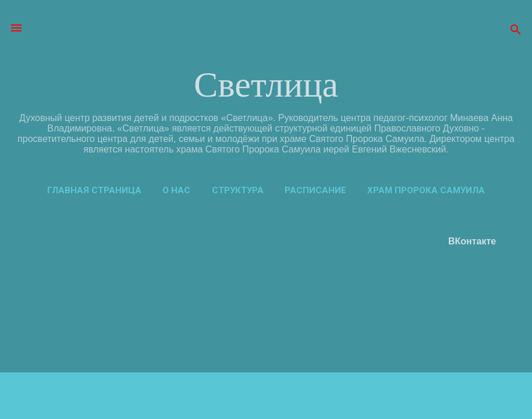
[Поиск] (516, 32)
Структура (238, 190)
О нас (176, 190)
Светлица (266, 84)
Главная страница (94, 190)
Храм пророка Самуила (426, 190)
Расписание (315, 190)
